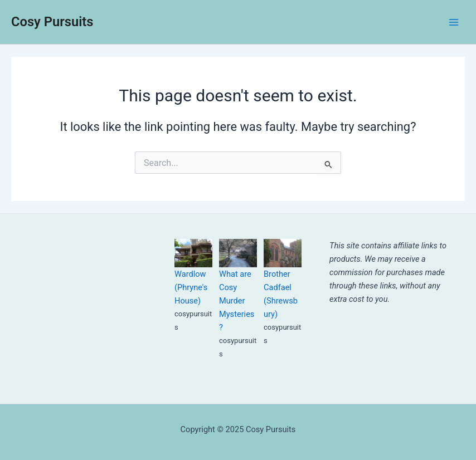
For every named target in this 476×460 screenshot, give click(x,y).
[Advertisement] (75, 295)
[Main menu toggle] (454, 22)
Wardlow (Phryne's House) (191, 287)
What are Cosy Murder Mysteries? (237, 301)
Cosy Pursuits (52, 22)
